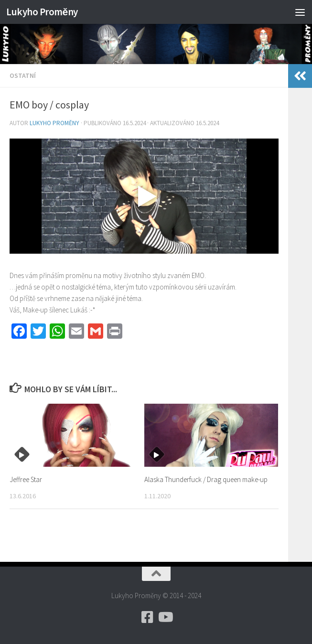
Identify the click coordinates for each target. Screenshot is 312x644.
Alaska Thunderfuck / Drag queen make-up (206, 479)
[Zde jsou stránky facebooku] (148, 617)
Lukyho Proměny (42, 12)
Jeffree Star (26, 479)
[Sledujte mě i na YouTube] (165, 617)
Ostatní (23, 75)
